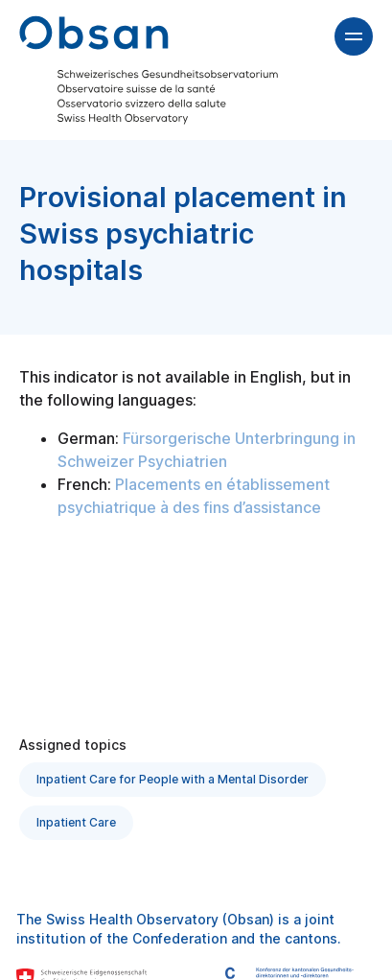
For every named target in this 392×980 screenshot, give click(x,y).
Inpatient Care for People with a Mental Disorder (173, 779)
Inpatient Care (76, 822)
